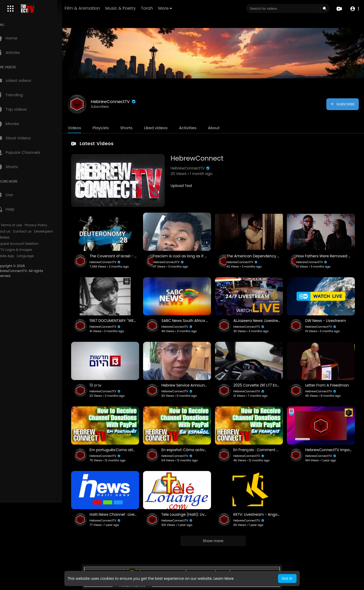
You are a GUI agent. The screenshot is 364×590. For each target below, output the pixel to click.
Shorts (137, 128)
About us (14, 231)
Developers (55, 231)
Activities (199, 128)
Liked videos (167, 128)
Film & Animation (99, 8)
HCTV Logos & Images (25, 250)
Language (36, 256)
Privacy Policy (47, 225)
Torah (163, 8)
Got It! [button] (287, 578)
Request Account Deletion (28, 244)
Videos (86, 128)
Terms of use (22, 225)
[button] (354, 9)
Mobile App (16, 256)
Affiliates (14, 237)
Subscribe (342, 104)
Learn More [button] (223, 578)
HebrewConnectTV (125, 102)
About (225, 128)
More (182, 8)
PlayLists (112, 128)
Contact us (33, 231)
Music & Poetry (137, 8)
